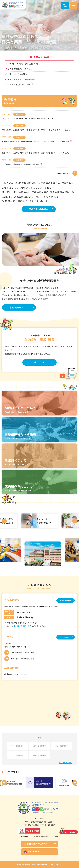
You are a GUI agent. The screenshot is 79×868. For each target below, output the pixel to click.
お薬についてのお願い (17, 74)
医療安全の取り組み (39, 209)
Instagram (32, 852)
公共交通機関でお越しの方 (22, 652)
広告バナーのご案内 (65, 763)
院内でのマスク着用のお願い (20, 69)
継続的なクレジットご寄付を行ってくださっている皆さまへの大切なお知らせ (36, 141)
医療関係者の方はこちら (36, 844)
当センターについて (19, 307)
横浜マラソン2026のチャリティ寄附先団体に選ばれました (28, 119)
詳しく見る (39, 362)
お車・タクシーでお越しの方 (23, 659)
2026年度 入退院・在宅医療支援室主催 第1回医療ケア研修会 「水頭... (36, 130)
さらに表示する (64, 173)
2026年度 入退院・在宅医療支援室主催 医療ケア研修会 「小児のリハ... (36, 153)
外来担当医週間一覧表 (22, 626)
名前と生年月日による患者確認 (21, 79)
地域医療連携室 (66, 600)
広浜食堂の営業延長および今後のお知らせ (21, 164)
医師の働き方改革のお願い (19, 85)
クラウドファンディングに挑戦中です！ (24, 64)
